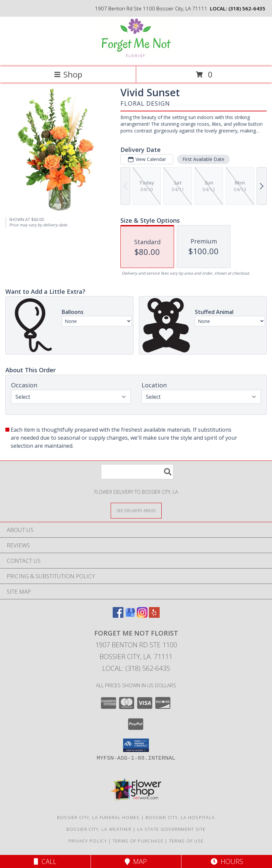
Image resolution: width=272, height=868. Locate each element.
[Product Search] (137, 472)
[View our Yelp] (154, 616)
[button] (136, 745)
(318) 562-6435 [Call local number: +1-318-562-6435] (247, 8)
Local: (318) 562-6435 (136, 668)
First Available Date (203, 159)
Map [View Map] (136, 861)
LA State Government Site (171, 829)
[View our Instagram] (142, 616)
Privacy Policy (88, 841)
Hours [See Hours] (227, 861)
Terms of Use (186, 841)
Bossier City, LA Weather (99, 829)
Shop (68, 74)
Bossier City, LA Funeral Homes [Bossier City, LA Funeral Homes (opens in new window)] (98, 817)
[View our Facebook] (118, 616)
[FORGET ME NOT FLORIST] (136, 57)
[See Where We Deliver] (136, 510)
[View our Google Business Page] (130, 616)
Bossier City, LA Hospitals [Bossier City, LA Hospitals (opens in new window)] (180, 817)
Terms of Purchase (138, 841)
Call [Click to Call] (45, 861)
